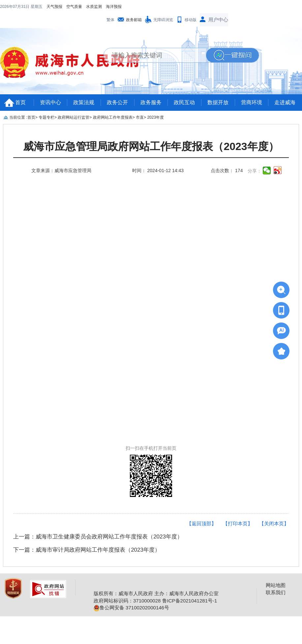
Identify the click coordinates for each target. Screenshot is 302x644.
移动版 (191, 7)
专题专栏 (46, 104)
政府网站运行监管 (74, 104)
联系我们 (276, 579)
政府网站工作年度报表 (113, 104)
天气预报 (12, 7)
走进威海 (285, 89)
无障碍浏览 (163, 7)
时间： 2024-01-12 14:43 (158, 157)
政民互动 (184, 89)
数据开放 (218, 89)
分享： (255, 158)
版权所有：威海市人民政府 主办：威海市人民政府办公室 (156, 580)
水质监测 (51, 7)
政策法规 (84, 89)
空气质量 (32, 7)
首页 (20, 89)
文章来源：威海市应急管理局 (61, 157)
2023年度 (155, 104)
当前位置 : (18, 104)
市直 (140, 104)
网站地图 (276, 572)
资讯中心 (50, 89)
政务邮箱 (134, 7)
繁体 (110, 7)
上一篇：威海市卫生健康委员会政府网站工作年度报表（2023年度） (98, 523)
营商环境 (252, 89)
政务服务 (151, 89)
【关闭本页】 (274, 510)
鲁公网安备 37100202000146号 (131, 594)
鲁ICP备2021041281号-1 (190, 587)
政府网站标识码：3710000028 (127, 587)
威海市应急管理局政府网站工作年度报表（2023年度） (151, 133)
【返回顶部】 (201, 510)
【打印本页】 (238, 510)
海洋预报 (71, 7)
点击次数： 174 (227, 157)
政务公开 (117, 89)
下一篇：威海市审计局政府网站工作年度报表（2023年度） (87, 537)
